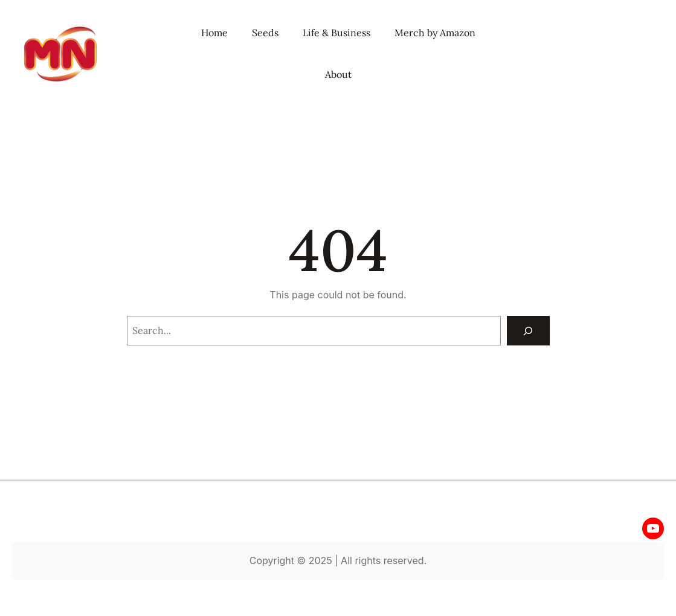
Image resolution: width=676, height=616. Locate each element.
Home (214, 33)
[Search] (528, 331)
